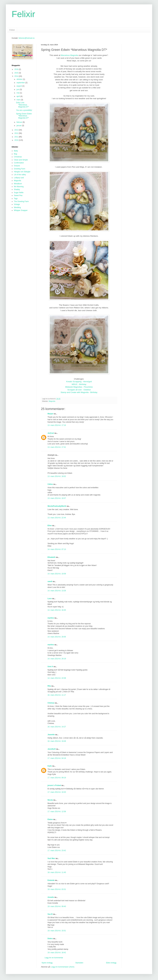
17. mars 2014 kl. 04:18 (57, 758)
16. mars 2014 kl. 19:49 (57, 741)
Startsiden (79, 963)
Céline (50, 484)
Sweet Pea (18, 195)
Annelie (51, 897)
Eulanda (51, 880)
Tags (16, 199)
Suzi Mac (51, 858)
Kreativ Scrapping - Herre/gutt (79, 382)
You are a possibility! (24, 110)
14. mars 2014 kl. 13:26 (57, 591)
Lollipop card (19, 178)
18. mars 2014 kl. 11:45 (57, 872)
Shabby (17, 189)
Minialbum (18, 184)
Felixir (23, 14)
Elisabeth (51, 557)
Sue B (50, 914)
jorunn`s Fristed (54, 785)
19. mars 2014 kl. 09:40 (57, 906)
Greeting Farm (20, 169)
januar (19, 126)
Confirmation (19, 163)
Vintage (17, 204)
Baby (16, 151)
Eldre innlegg (111, 963)
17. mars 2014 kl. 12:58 (57, 812)
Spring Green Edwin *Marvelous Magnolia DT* (24, 116)
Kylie (50, 766)
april (18, 96)
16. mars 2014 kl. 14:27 (57, 727)
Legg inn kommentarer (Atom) (63, 967)
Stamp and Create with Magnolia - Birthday (79, 392)
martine (51, 618)
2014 (17, 76)
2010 (17, 140)
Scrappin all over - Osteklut (79, 390)
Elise (50, 526)
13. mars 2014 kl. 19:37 (57, 498)
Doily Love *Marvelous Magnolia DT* (23, 105)
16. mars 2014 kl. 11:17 (57, 695)
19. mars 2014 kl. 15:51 (57, 931)
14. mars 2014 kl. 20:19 (57, 659)
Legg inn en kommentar (54, 958)
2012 (17, 133)
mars (19, 100)
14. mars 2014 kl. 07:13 (57, 549)
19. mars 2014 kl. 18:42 (57, 953)
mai (18, 93)
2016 (17, 69)
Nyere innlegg (47, 963)
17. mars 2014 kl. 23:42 (57, 851)
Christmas (18, 157)
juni (18, 89)
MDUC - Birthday (79, 384)
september (21, 83)
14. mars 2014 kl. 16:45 (57, 610)
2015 (17, 73)
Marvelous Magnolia (69, 55)
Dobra (50, 939)
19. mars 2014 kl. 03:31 (57, 889)
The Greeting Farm (21, 201)
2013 (17, 130)
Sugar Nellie (19, 193)
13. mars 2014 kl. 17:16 (57, 425)
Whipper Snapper (21, 210)
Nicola (50, 800)
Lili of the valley (20, 175)
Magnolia (52, 401)
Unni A (50, 667)
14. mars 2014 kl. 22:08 (57, 678)
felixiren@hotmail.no (27, 38)
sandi (50, 581)
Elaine (50, 819)
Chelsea (51, 703)
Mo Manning (19, 187)
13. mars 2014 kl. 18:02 (57, 476)
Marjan (51, 414)
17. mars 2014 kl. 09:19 (57, 778)
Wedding (17, 207)
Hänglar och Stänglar (22, 172)
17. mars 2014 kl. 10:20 (57, 792)
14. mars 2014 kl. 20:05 (57, 637)
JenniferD (52, 749)
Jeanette (51, 735)
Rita (49, 686)
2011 (17, 137)
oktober (20, 79)
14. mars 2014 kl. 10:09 (57, 574)
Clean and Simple (21, 160)
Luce (50, 599)
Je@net (51, 433)
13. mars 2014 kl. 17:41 (57, 447)
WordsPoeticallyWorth (57, 506)
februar (20, 122)
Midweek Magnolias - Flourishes (79, 387)
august (19, 86)
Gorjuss (17, 166)
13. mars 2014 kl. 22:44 (57, 518)
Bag (15, 154)
